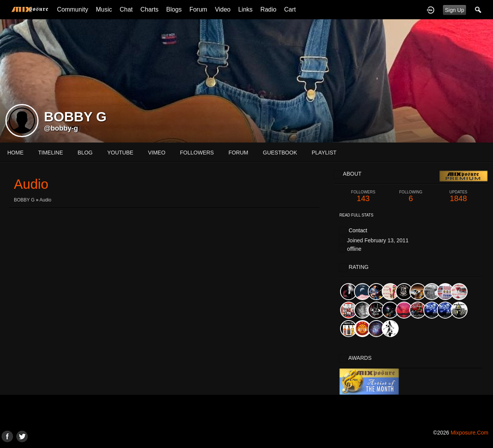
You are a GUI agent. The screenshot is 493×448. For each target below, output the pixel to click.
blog (85, 153)
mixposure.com (470, 433)
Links (246, 9)
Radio (268, 9)
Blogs (174, 9)
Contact (358, 230)
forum (238, 153)
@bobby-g (61, 128)
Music (104, 9)
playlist (324, 153)
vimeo (157, 153)
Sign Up (454, 10)
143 (363, 196)
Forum (198, 9)
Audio (46, 200)
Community (73, 9)
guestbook (280, 153)
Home (15, 153)
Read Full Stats (356, 215)
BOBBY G (24, 200)
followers (197, 153)
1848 (458, 196)
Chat (126, 9)
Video (223, 9)
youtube (120, 153)
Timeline (51, 153)
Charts (149, 9)
